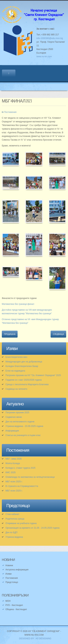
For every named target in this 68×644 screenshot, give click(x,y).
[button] (11, 161)
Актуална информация (17, 570)
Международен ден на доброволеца (24, 362)
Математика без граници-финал (18, 304)
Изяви (9, 574)
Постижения (10, 112)
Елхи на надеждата (15, 371)
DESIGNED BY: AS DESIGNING (34, 639)
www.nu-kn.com (44, 57)
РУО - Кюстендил (14, 605)
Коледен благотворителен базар (22, 366)
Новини (9, 565)
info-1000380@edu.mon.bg (50, 38)
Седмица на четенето (16, 389)
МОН (8, 601)
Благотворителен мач (16, 357)
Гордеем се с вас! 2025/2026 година (23, 380)
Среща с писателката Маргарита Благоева (27, 384)
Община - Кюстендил (16, 609)
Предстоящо (12, 582)
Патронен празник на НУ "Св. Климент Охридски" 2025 (33, 375)
